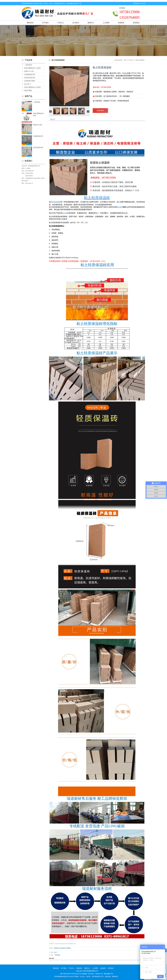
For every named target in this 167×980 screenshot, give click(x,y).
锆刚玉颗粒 (28, 90)
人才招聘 (106, 23)
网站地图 (136, 4)
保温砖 (56, 948)
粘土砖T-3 (28, 84)
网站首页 (30, 23)
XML (144, 4)
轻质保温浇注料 (30, 78)
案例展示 (79, 968)
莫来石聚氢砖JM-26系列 (32, 87)
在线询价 (100, 111)
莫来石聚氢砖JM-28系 (39, 114)
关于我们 (45, 23)
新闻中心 (91, 23)
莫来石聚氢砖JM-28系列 (32, 68)
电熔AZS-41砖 (29, 71)
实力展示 (76, 23)
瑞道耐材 (84, 974)
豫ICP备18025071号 (67, 974)
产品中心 (61, 23)
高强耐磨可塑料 (30, 81)
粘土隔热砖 (68, 948)
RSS (141, 4)
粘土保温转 (61, 948)
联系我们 (136, 23)
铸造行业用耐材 (140, 60)
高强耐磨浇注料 (30, 74)
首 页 (125, 60)
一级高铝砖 (28, 65)
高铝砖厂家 (99, 974)
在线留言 (121, 23)
